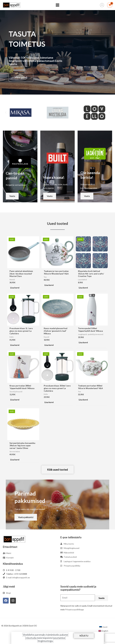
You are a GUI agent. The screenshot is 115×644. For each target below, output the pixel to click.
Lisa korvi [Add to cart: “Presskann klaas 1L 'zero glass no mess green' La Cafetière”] (15, 345)
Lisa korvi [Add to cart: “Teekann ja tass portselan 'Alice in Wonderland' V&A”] (49, 285)
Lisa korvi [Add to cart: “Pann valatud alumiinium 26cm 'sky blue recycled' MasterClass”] (15, 288)
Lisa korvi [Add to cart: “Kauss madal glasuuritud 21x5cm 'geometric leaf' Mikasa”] (49, 345)
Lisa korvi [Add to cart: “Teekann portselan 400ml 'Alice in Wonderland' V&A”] (83, 400)
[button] (6, 113)
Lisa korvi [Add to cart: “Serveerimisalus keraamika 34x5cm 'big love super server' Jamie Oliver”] (15, 460)
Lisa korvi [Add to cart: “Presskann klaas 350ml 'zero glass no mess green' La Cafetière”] (49, 402)
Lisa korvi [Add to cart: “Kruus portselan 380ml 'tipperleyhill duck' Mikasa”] (15, 400)
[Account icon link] (102, 5)
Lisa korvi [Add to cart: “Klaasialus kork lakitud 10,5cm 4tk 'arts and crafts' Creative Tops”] (83, 288)
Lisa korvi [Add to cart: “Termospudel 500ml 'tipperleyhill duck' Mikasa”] (83, 342)
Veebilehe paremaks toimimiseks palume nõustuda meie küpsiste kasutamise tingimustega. (45, 638)
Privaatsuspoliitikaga (74, 609)
